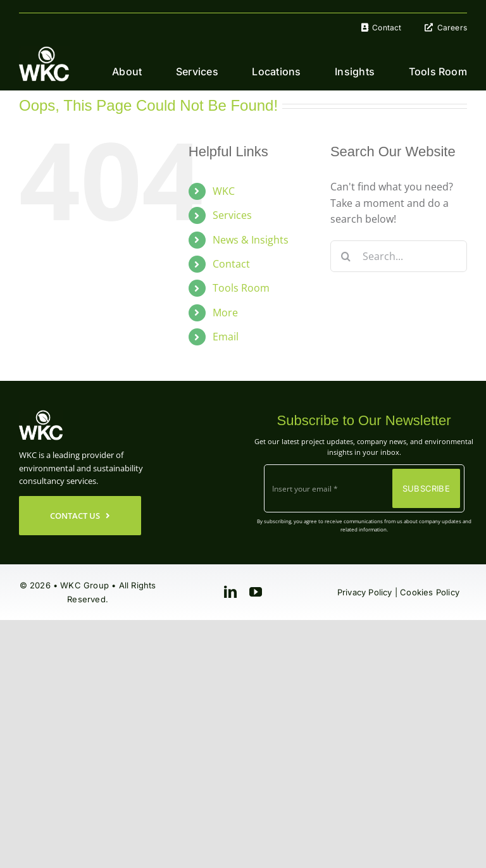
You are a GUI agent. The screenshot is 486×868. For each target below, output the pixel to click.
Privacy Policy (365, 592)
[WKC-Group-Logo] (44, 51)
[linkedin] (230, 592)
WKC (224, 191)
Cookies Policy (430, 592)
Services (232, 215)
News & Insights (251, 240)
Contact (231, 264)
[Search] (346, 256)
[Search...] (399, 256)
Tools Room (241, 288)
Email (226, 337)
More (225, 313)
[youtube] (256, 592)
